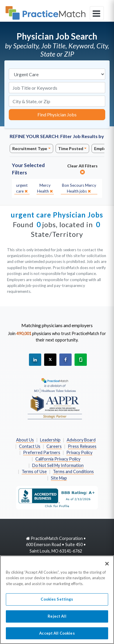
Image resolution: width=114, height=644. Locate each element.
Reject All (57, 620)
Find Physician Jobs (57, 114)
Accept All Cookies (57, 637)
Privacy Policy (79, 452)
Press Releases (82, 446)
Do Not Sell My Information (58, 465)
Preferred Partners (42, 452)
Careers (54, 446)
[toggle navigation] (97, 13)
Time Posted (71, 148)
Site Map (59, 478)
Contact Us (30, 446)
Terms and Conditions (73, 471)
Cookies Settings (57, 603)
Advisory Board (81, 440)
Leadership (50, 440)
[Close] (107, 567)
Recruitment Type (30, 148)
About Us (25, 440)
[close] (22, 188)
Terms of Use (34, 471)
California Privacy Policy (58, 459)
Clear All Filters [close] (82, 169)
